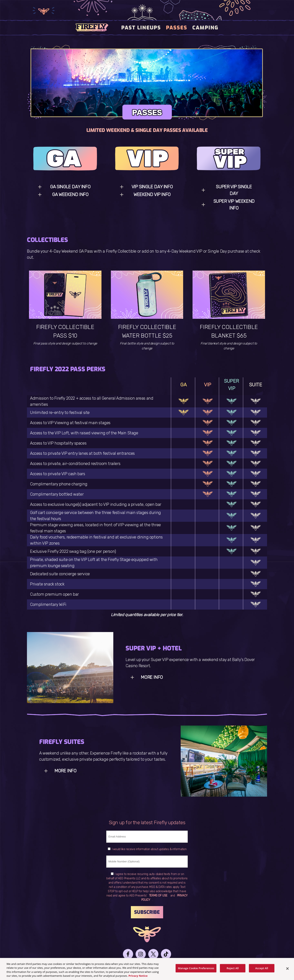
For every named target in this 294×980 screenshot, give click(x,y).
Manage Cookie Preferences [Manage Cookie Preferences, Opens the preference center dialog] (196, 970)
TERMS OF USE (158, 896)
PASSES (177, 28)
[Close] (287, 970)
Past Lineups (141, 28)
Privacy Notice (138, 978)
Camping (205, 28)
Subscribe (147, 912)
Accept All (262, 970)
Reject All (233, 970)
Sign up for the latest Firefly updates (147, 823)
